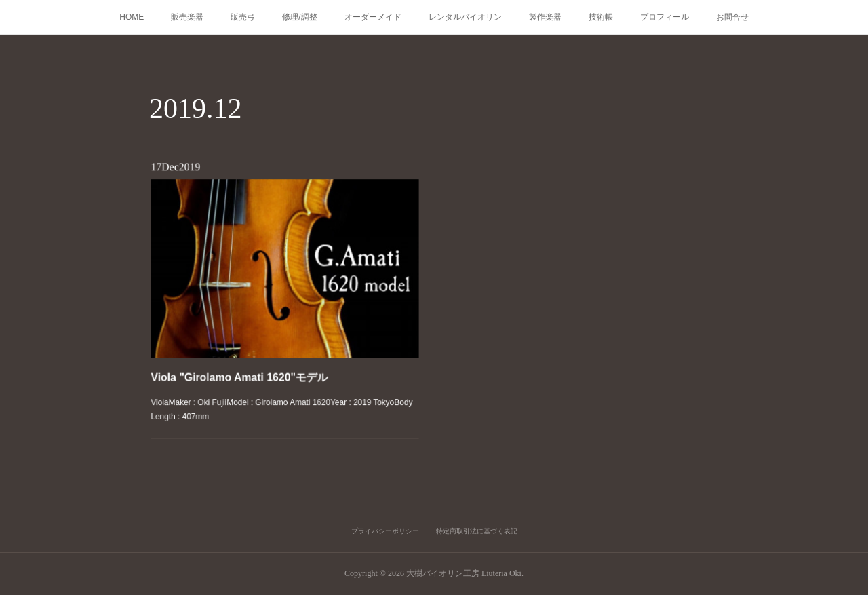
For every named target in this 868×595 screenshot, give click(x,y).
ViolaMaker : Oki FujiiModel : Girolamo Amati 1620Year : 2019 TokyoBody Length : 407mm (282, 397)
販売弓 (243, 17)
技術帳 (601, 17)
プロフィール (665, 17)
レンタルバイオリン (465, 17)
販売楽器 (187, 17)
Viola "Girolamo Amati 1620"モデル (245, 368)
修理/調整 (299, 17)
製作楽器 (545, 17)
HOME (132, 17)
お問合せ (732, 17)
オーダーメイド (373, 17)
